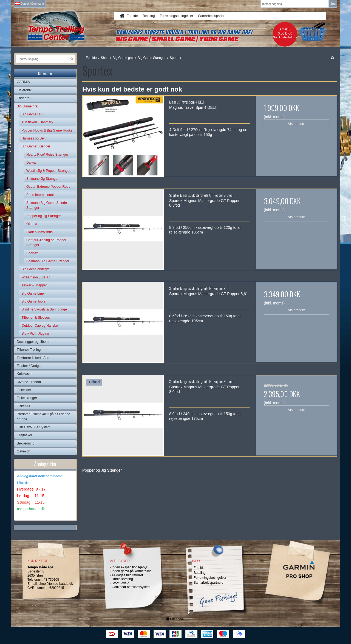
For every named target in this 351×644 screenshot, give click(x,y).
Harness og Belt (34, 138)
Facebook (175, 619)
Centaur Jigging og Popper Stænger (46, 243)
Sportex (32, 253)
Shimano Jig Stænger (43, 179)
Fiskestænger (27, 398)
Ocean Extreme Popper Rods (48, 187)
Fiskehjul (23, 406)
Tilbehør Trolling (29, 350)
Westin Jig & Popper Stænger (48, 171)
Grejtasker (25, 435)
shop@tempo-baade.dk (56, 584)
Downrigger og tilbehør (34, 342)
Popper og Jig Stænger (44, 216)
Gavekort (24, 451)
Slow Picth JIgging (35, 334)
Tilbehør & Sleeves (36, 318)
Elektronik (24, 90)
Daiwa (31, 163)
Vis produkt (296, 124)
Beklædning (26, 443)
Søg (333, 4)
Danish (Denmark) (30, 4)
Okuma (32, 224)
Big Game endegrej (36, 269)
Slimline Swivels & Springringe (44, 309)
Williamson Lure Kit (36, 277)
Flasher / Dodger (29, 366)
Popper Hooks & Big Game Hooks (47, 130)
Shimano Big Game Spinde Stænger (47, 205)
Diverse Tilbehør (29, 382)
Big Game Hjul (32, 114)
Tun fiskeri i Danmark (37, 122)
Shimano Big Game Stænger (48, 261)
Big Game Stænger (36, 146)
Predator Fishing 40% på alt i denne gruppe (43, 417)
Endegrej (23, 98)
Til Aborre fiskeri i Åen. (33, 358)
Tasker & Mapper (34, 285)
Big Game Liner (33, 293)
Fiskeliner (24, 390)
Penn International (40, 195)
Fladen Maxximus (39, 232)
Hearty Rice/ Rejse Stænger (47, 155)
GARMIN (23, 82)
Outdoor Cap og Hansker (40, 326)
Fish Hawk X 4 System (34, 427)
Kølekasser (25, 374)
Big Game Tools (33, 301)
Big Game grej (27, 106)
